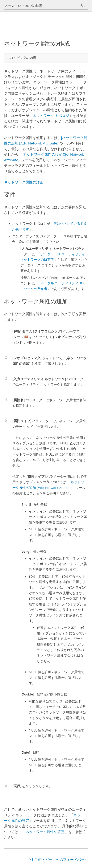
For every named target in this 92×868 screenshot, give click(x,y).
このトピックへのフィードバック (61, 860)
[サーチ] (83, 6)
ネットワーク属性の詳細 (24, 182)
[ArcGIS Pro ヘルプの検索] (42, 6)
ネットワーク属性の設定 (45, 832)
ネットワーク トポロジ (51, 116)
